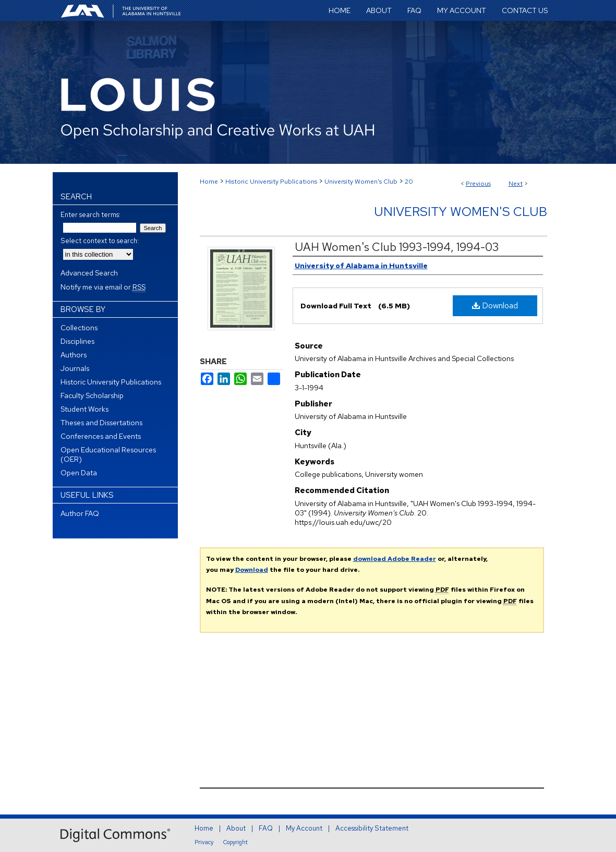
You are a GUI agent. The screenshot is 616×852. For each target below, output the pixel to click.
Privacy (204, 842)
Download (495, 305)
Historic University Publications (271, 182)
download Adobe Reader (395, 559)
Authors (74, 355)
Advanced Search (89, 273)
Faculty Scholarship (92, 395)
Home (209, 182)
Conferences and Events (101, 436)
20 (409, 182)
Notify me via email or (103, 287)
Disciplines (77, 341)
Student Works (84, 409)
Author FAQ (80, 513)
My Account (304, 828)
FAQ (266, 828)
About (236, 828)
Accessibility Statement (372, 828)
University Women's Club (361, 182)
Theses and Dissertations (101, 423)
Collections (79, 328)
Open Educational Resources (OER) (108, 454)
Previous (478, 184)
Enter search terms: (90, 215)
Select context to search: (100, 241)
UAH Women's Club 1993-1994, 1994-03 (397, 247)
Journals (75, 368)
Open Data (79, 473)
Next (516, 184)
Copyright (235, 842)
